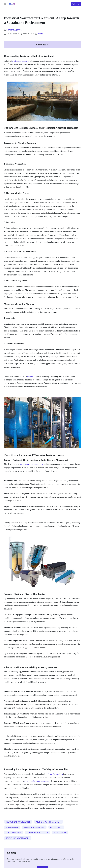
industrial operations (55, 774)
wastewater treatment (21, 61)
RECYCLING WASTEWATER (18, 838)
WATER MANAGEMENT (34, 827)
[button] (5, 4)
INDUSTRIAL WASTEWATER (18, 822)
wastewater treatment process (32, 464)
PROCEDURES (60, 833)
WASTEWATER (12, 827)
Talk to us (76, 4)
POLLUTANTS (56, 827)
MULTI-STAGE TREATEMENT (49, 822)
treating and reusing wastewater (37, 781)
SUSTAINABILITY (13, 833)
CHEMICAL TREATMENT (37, 833)
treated (30, 376)
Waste (40, 34)
